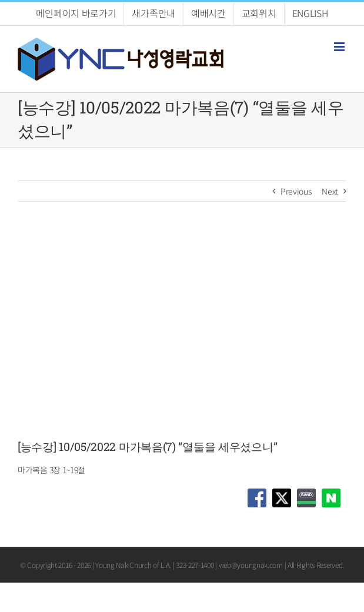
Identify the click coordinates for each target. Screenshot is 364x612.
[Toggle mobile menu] (340, 47)
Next (330, 191)
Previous (296, 191)
